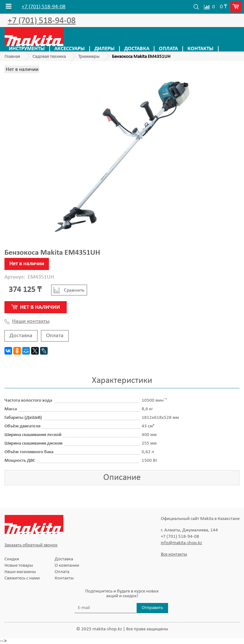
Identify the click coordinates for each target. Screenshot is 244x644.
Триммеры (89, 57)
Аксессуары (70, 49)
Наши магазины (20, 572)
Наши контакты (27, 322)
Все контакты (174, 554)
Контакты (200, 49)
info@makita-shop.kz (181, 543)
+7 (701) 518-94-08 (44, 7)
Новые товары (19, 566)
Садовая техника (49, 57)
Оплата (168, 49)
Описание (122, 478)
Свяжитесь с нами (22, 578)
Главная (12, 57)
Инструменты (27, 49)
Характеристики (122, 381)
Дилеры (105, 49)
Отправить (152, 608)
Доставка (137, 49)
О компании (67, 566)
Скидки (12, 559)
